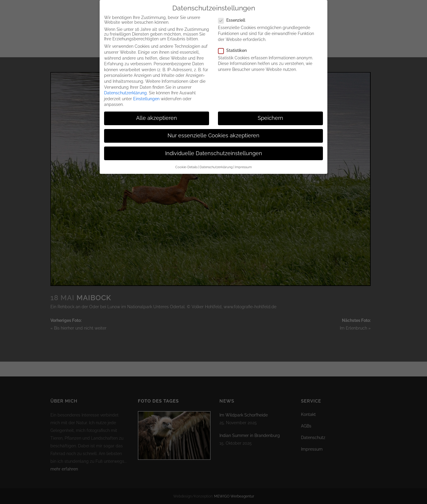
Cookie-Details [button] (186, 162)
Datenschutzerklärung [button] (216, 162)
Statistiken (235, 45)
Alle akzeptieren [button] (157, 113)
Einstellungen (146, 94)
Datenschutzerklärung (125, 88)
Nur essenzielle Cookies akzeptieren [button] (213, 131)
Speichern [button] (270, 113)
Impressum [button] (243, 162)
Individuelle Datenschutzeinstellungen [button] (214, 148)
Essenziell (234, 15)
